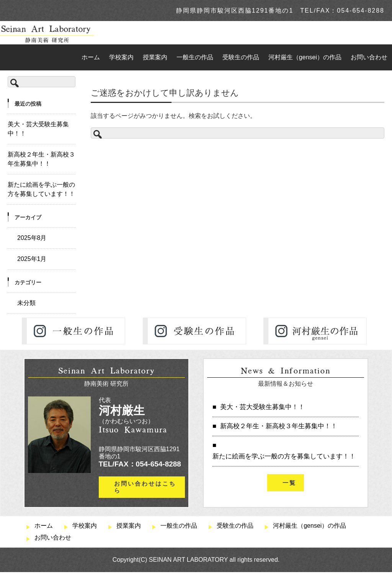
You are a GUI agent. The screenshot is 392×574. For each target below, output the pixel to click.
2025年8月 (32, 238)
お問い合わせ (369, 57)
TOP (95, 77)
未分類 (26, 303)
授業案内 (155, 57)
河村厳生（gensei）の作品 (305, 57)
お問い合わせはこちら (145, 487)
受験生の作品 (241, 57)
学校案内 (121, 57)
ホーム (91, 57)
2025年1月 (32, 259)
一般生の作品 (195, 57)
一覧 (289, 483)
